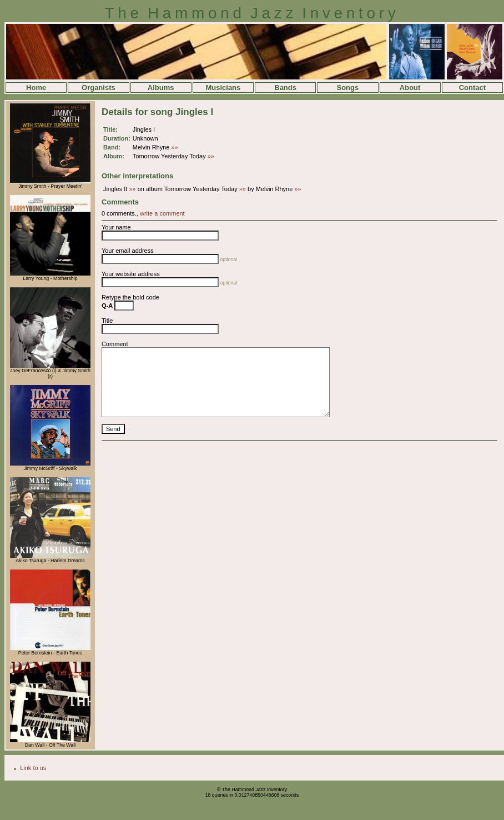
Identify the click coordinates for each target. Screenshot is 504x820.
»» (175, 147)
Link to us (33, 768)
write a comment (162, 213)
